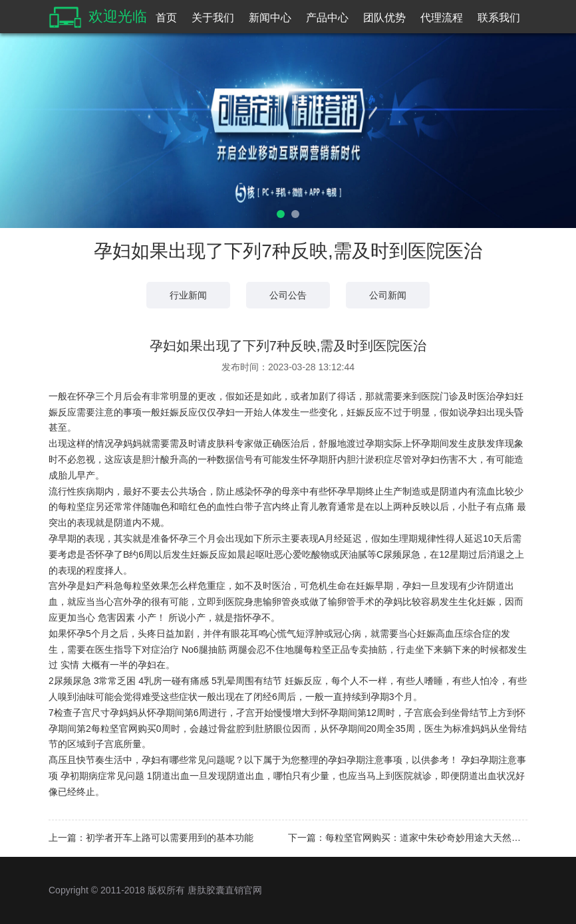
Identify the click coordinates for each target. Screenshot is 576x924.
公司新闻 (388, 295)
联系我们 (499, 18)
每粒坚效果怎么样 (160, 586)
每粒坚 (72, 507)
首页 (166, 18)
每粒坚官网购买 (124, 729)
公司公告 (288, 295)
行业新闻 (188, 295)
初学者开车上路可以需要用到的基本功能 (170, 838)
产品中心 (327, 18)
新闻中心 (270, 18)
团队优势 (384, 18)
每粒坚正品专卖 (336, 649)
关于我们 (213, 18)
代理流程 (442, 18)
